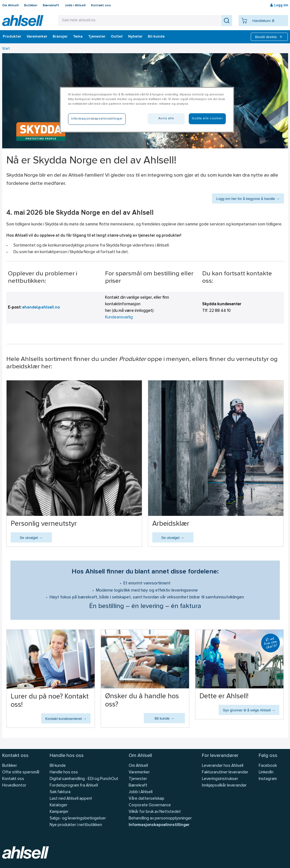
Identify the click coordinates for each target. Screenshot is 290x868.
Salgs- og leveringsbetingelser (78, 818)
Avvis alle (166, 118)
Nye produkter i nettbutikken (76, 825)
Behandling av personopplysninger (160, 818)
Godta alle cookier (207, 118)
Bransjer (60, 37)
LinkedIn (266, 772)
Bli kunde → (164, 718)
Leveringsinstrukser (220, 779)
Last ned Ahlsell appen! (71, 799)
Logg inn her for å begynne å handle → (248, 199)
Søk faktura (60, 792)
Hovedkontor (14, 786)
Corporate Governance (150, 805)
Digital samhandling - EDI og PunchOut (84, 779)
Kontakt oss (101, 5)
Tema (78, 37)
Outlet (117, 37)
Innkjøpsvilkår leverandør (224, 786)
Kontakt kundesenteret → (66, 719)
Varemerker (37, 37)
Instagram (268, 779)
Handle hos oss (64, 772)
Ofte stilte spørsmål (21, 772)
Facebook (268, 766)
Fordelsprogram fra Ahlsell (74, 786)
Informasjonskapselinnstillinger (159, 825)
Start (6, 49)
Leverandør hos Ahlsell (223, 766)
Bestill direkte (269, 37)
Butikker (31, 5)
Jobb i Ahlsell (75, 5)
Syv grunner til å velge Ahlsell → (249, 710)
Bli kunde (156, 37)
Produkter (12, 37)
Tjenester (97, 37)
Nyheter (135, 37)
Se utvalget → (31, 538)
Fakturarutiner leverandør (225, 772)
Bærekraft (51, 5)
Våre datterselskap (147, 799)
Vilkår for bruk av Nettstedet (155, 812)
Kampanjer (59, 812)
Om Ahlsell (10, 5)
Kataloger (59, 805)
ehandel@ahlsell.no (41, 308)
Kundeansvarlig (119, 317)
